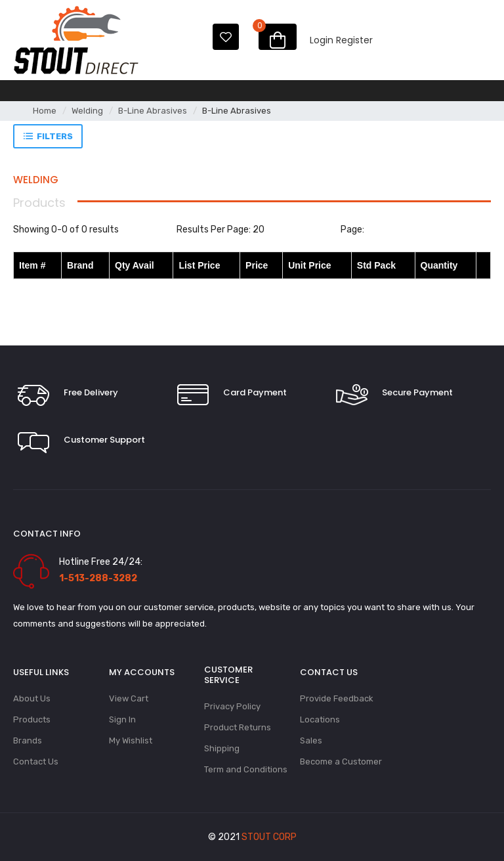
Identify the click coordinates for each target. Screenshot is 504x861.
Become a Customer (341, 762)
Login (322, 40)
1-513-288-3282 (98, 578)
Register (354, 40)
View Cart (129, 698)
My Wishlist (131, 740)
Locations (320, 719)
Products (32, 719)
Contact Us (36, 762)
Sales (311, 740)
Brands (28, 740)
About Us (32, 698)
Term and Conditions (246, 769)
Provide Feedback (337, 698)
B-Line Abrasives (153, 111)
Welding (87, 111)
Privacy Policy (232, 706)
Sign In (122, 719)
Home (45, 111)
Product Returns (238, 727)
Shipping (222, 748)
